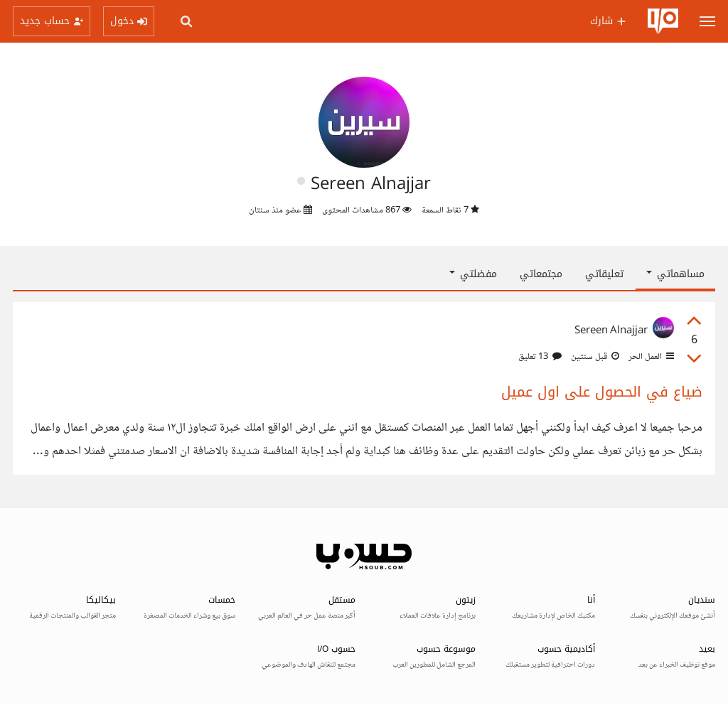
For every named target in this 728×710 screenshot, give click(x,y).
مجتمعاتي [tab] (541, 274)
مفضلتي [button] (473, 274)
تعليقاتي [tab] (604, 274)
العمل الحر (650, 357)
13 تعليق (540, 357)
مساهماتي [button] (675, 274)
